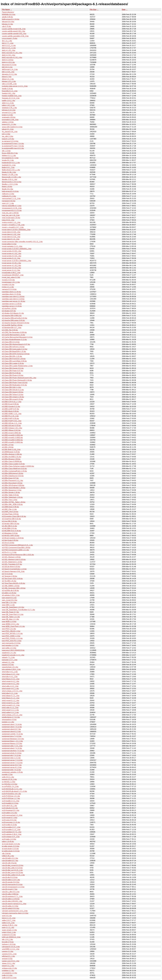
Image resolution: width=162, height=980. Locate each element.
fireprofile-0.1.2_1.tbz (10, 91)
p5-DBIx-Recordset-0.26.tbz (12, 483)
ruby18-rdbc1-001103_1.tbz (12, 901)
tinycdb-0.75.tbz (8, 942)
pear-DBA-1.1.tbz (8, 605)
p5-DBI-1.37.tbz (8, 445)
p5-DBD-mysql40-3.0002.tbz (12, 435)
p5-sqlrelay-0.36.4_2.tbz (11, 595)
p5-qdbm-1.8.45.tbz (9, 593)
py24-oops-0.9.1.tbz (9, 820)
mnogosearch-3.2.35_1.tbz (12, 208)
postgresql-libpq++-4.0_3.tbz (12, 741)
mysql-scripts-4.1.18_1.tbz (12, 254)
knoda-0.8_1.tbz (8, 160)
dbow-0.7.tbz (7, 77)
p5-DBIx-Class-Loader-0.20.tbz (13, 464)
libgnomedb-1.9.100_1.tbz (12, 177)
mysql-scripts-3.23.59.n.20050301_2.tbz (17, 249)
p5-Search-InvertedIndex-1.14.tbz (14, 569)
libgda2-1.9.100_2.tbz (10, 175)
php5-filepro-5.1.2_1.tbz (11, 698)
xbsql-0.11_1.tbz (8, 966)
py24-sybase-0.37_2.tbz (11, 837)
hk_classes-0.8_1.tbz (10, 132)
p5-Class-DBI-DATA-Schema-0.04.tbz (16, 354)
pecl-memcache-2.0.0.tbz (11, 643)
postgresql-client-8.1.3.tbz (11, 732)
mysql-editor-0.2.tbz (9, 244)
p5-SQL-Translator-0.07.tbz (12, 564)
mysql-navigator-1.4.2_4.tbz (12, 246)
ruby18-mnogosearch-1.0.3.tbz (13, 887)
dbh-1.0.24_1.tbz (8, 72)
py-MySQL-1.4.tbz (9, 782)
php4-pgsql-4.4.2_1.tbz (10, 689)
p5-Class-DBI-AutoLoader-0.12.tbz (15, 349)
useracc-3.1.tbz (8, 951)
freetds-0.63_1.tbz (9, 93)
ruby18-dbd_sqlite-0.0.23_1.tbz (13, 875)
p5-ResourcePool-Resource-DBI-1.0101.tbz (18, 555)
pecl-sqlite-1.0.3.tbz (9, 648)
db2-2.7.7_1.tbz (8, 43)
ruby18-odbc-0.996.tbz (10, 894)
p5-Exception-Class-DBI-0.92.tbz (14, 516)
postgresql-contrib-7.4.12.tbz (12, 734)
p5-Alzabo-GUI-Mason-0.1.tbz (13, 313)
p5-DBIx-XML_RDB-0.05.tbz (12, 504)
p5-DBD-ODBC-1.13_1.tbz (12, 414)
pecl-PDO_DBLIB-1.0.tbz (11, 631)
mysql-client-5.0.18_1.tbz (11, 237)
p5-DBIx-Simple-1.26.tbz (11, 492)
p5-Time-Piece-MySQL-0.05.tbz (14, 583)
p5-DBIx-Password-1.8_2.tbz (13, 481)
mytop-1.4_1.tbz (8, 287)
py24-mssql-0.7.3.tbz (10, 818)
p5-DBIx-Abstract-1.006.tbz (12, 454)
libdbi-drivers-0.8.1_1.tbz (11, 170)
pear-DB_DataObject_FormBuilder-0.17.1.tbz (18, 610)
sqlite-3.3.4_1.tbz (8, 923)
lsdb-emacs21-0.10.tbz (10, 191)
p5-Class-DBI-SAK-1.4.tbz (12, 387)
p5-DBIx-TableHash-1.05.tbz (12, 497)
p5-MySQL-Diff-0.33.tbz (11, 536)
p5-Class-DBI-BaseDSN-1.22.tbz (14, 351)
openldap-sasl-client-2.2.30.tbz (13, 297)
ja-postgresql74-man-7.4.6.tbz (13, 146)
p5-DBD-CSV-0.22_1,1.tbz (12, 402)
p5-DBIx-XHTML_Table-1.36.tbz (14, 502)
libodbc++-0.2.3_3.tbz (10, 184)
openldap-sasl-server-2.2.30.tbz (14, 301)
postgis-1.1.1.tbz (8, 722)
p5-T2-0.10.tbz (7, 574)
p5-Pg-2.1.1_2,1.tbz (9, 552)
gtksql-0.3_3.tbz (8, 129)
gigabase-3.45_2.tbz (9, 108)
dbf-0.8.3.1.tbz (7, 67)
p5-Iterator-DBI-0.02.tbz (11, 524)
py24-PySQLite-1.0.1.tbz (11, 796)
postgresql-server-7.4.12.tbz (12, 763)
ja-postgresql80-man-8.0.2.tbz (13, 148)
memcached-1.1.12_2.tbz (11, 198)
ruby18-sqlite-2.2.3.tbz (10, 906)
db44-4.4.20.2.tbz (8, 62)
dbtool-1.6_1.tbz (8, 79)
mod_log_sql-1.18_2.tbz (11, 215)
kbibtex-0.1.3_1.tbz (9, 155)
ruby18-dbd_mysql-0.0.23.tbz (13, 865)
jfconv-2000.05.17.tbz (10, 153)
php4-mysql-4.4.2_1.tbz (11, 684)
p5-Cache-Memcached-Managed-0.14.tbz (17, 337)
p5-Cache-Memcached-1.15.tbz (14, 335)
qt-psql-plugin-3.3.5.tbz (10, 849)
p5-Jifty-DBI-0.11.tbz (10, 526)
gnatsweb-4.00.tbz (9, 117)
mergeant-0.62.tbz (9, 201)
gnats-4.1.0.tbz (7, 115)
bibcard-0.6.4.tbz (8, 22)
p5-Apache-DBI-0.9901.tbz (12, 316)
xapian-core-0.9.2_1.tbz (11, 961)
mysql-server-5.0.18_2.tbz (12, 268)
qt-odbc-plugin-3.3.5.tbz (11, 846)
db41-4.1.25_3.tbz (9, 50)
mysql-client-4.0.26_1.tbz (11, 232)
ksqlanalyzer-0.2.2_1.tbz (11, 163)
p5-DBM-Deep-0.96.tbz (10, 507)
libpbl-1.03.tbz (7, 187)
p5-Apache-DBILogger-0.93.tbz (13, 320)
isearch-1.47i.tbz (8, 139)
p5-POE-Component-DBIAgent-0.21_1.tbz (17, 545)
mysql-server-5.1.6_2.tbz (11, 270)
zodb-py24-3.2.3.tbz (9, 978)
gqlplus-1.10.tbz (8, 122)
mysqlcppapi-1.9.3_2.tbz (11, 282)
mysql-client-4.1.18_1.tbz (11, 234)
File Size (93, 10)
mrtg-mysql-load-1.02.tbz (11, 218)
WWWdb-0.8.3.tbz (9, 14)
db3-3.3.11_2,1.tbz (9, 46)
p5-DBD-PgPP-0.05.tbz (10, 418)
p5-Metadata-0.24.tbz (10, 533)
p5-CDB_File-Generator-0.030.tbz (14, 332)
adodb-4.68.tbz (7, 17)
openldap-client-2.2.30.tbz (11, 292)
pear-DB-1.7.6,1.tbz (9, 602)
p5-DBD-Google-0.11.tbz (11, 407)
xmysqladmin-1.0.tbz (10, 973)
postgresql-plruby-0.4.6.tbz (12, 753)
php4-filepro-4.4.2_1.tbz (11, 679)
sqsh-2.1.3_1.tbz (8, 927)
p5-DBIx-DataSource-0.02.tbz (13, 476)
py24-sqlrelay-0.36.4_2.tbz (12, 834)
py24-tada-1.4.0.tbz (9, 839)
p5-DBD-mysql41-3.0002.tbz (12, 438)
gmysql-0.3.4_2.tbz (9, 113)
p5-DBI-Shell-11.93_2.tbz (11, 449)
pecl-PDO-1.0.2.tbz (9, 629)
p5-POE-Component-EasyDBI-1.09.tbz (16, 548)
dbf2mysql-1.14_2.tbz (10, 69)
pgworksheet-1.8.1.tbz (10, 667)
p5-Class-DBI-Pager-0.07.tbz (13, 371)
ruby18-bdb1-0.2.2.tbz (10, 858)
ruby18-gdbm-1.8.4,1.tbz (11, 880)
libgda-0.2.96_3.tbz (9, 172)
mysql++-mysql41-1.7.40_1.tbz (13, 225)
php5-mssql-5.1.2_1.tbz (11, 700)
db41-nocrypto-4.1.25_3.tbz (12, 53)
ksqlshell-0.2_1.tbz (9, 165)
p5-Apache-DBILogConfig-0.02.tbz (15, 318)
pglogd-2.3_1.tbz (8, 662)
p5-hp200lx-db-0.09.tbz (10, 591)
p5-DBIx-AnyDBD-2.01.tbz (12, 457)
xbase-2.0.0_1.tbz (9, 963)
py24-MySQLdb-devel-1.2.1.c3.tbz (15, 791)
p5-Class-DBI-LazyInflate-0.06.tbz (14, 361)
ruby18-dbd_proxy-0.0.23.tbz (13, 873)
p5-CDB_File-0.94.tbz (10, 330)
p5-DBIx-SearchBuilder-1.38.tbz (14, 488)
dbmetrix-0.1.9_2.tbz (10, 74)
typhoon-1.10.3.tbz (9, 944)
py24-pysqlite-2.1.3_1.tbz (11, 830)
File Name (6, 10)
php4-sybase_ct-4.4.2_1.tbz (12, 691)
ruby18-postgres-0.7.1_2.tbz (12, 896)
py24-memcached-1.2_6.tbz (12, 815)
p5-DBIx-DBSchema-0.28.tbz (13, 473)
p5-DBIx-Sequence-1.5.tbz (12, 490)
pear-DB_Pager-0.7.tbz (10, 612)
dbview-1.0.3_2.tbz (9, 81)
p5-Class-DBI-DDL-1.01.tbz (12, 356)
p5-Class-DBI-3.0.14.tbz (11, 342)
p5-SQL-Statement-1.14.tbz (12, 562)
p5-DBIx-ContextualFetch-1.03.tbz (14, 471)
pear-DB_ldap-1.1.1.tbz (10, 619)
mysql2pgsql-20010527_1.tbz (13, 275)
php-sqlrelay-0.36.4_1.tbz (11, 669)
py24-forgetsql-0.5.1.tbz (11, 810)
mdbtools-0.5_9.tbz (9, 196)
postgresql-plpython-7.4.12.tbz (13, 751)
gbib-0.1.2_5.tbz (8, 103)
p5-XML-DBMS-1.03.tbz (11, 586)
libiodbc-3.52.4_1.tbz (10, 179)
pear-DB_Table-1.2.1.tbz (11, 617)
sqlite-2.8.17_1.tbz (9, 920)
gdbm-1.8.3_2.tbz (8, 105)
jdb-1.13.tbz (6, 151)
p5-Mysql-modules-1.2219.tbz (13, 538)
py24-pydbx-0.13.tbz (9, 825)
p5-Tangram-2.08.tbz (10, 576)
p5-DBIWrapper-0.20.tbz (11, 452)
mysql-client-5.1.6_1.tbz (11, 239)
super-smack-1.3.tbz (9, 930)
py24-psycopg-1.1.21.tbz (11, 822)
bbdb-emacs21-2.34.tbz (11, 19)
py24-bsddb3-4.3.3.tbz (10, 803)
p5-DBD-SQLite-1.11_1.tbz (12, 423)
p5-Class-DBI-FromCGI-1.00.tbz (14, 359)
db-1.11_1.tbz (7, 41)
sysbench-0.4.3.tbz (9, 935)
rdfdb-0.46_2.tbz (8, 856)
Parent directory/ (8, 12)
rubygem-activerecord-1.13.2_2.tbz (15, 911)
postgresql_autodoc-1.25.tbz (12, 772)
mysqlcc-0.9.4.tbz (8, 280)
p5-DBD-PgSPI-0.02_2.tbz (12, 421)
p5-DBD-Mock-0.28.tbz (10, 411)
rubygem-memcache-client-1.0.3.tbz (15, 913)
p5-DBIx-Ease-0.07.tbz (10, 478)
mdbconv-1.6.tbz (8, 194)
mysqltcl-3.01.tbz (8, 285)
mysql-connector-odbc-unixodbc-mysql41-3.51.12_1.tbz (22, 242)
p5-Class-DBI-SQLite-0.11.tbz (13, 390)
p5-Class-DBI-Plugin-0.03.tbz (13, 375)
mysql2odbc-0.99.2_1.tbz (11, 273)
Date (124, 10)
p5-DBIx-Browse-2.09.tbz (11, 459)
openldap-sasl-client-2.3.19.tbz (13, 299)
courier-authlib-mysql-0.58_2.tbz (14, 29)
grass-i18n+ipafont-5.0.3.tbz (12, 127)
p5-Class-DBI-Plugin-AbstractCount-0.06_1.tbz (19, 378)
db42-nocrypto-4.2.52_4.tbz (12, 57)
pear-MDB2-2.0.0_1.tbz (11, 624)
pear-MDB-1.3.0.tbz (9, 622)
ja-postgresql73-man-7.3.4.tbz (13, 144)
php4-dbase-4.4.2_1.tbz (11, 674)
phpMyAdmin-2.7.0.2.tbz (11, 717)
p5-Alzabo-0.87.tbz (9, 311)
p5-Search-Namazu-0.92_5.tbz (13, 571)
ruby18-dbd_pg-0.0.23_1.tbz (12, 870)
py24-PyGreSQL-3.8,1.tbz (11, 794)
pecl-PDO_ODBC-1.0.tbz (11, 636)
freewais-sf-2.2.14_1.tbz (11, 98)
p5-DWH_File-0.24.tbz (10, 512)
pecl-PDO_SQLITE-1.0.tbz (12, 641)
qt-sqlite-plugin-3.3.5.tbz (11, 851)
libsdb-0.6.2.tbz (8, 189)
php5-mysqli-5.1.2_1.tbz (11, 705)
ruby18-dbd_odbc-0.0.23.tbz (12, 868)
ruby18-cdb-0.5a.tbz (9, 863)
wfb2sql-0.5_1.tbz (8, 956)
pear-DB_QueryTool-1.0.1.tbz (13, 614)
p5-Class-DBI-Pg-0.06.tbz (11, 373)
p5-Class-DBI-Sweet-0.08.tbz (13, 392)
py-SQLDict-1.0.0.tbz (10, 784)
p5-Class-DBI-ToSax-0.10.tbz (13, 395)
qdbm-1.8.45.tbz (8, 842)
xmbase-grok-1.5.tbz (10, 968)
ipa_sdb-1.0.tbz (8, 136)
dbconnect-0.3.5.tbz (9, 65)
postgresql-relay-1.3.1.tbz (11, 758)
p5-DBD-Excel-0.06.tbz (10, 404)
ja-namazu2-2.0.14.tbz (10, 141)
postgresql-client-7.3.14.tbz (12, 724)
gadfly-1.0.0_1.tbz (9, 101)
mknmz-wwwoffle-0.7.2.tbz (12, 206)
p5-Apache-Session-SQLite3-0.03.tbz (16, 323)
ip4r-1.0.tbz (6, 134)
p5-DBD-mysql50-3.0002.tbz (12, 440)
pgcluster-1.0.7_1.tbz (10, 660)
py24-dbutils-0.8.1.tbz (10, 808)
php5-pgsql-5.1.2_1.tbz (10, 710)
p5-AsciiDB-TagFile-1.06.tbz (12, 325)
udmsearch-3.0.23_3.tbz (11, 947)
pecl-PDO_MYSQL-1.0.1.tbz (12, 633)
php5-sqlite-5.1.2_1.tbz (10, 712)
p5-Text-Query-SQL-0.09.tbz (12, 579)
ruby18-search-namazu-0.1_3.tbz (14, 904)
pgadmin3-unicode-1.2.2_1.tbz (13, 655)
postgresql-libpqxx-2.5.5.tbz (12, 743)
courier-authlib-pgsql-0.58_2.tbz (14, 31)
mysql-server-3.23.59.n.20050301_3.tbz (17, 261)
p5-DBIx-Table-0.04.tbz (10, 495)
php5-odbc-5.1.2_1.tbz (10, 708)
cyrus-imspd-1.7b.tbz (10, 38)
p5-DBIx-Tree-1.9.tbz (10, 500)
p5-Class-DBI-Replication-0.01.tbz (14, 385)
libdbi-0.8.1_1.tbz (8, 167)
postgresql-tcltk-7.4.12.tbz (11, 770)
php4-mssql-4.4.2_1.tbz (11, 681)
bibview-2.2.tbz (7, 24)
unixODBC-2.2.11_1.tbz (11, 949)
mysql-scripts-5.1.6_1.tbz (11, 258)
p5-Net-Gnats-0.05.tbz (10, 540)
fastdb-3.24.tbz (7, 89)
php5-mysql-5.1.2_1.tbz (11, 703)
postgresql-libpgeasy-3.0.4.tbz (13, 739)
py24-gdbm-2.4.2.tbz (10, 813)
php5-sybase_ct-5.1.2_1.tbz (12, 715)
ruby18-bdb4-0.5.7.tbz (10, 861)
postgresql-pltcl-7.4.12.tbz (11, 755)
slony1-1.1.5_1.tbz (9, 918)
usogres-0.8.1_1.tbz (9, 954)
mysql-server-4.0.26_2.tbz (12, 263)
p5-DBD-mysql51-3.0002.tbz (12, 442)
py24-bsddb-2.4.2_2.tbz (11, 801)
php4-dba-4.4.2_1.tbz (10, 672)
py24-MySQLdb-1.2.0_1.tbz (12, 789)
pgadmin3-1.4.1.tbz (9, 653)
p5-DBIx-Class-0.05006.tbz (12, 461)
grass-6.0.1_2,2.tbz (9, 124)
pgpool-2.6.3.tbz (8, 665)
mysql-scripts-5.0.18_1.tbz (12, 256)
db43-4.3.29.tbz (8, 60)
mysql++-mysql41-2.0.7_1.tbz (13, 227)
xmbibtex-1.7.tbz (8, 971)
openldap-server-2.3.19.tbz (12, 306)
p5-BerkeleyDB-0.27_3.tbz (12, 328)
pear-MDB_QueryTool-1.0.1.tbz (13, 626)
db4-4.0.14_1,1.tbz (9, 48)
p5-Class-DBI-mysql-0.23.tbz (13, 399)
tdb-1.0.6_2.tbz (7, 939)
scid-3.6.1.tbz (7, 916)
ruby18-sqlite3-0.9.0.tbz (11, 908)
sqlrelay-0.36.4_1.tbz (10, 925)
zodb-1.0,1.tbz (7, 975)
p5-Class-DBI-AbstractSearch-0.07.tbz (16, 344)
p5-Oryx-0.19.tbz (8, 543)
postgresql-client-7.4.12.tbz (12, 727)
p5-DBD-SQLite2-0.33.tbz (11, 426)
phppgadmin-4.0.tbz (9, 720)
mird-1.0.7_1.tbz (8, 203)
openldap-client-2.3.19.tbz (11, 294)
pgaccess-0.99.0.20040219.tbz (13, 650)
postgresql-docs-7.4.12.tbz (12, 736)
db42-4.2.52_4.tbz (9, 55)
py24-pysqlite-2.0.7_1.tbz (11, 827)
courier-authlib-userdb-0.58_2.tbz (14, 34)
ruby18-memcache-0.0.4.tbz (12, 884)
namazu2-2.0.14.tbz (9, 289)
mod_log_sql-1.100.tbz (10, 213)
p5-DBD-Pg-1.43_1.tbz (10, 416)
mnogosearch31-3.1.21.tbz (12, 210)
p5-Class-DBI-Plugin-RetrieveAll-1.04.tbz (17, 380)
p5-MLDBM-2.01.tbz (9, 528)
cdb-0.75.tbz (7, 26)
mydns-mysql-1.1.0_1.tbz (11, 222)
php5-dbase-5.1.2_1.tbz (11, 696)
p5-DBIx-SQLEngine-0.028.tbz (13, 485)
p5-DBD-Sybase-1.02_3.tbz (12, 428)
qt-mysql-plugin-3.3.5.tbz (11, 844)
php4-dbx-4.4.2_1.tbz (10, 677)
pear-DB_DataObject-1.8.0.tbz (13, 607)
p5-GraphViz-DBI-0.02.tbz (11, 519)
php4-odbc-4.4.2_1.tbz (10, 686)
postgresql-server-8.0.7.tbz (12, 765)
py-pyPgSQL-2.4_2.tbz (10, 786)
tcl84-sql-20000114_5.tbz (11, 937)
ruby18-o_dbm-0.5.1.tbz (11, 892)
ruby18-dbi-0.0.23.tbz (10, 877)
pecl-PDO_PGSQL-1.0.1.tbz (12, 638)
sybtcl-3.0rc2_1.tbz (9, 932)
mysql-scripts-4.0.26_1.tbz (12, 251)
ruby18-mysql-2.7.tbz (10, 889)
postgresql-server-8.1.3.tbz (12, 767)
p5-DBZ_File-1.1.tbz (9, 509)
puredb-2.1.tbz (7, 775)
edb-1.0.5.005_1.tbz (9, 84)
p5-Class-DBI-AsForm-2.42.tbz (13, 347)
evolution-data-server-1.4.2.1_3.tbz (15, 86)
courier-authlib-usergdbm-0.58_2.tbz (15, 36)
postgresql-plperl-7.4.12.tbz (12, 748)
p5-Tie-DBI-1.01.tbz (9, 581)
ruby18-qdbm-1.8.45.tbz (11, 899)
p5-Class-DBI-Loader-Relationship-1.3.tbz (17, 366)
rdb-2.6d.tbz (6, 853)
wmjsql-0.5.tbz (7, 959)
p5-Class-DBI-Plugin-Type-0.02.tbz (15, 383)
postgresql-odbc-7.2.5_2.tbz (12, 746)
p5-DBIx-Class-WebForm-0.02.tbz (14, 469)
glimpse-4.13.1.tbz (9, 110)
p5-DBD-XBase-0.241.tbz (11, 430)
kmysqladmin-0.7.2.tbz (10, 158)
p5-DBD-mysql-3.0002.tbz (11, 433)
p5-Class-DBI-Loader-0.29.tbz (13, 363)
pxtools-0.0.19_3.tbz (9, 779)
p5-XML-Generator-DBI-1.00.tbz (14, 588)
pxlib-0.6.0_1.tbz (8, 777)
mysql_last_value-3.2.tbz (11, 277)
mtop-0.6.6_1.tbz (8, 220)
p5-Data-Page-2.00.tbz (10, 514)
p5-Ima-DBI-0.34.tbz (9, 521)
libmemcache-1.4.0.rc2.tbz (12, 182)
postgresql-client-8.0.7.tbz (11, 729)
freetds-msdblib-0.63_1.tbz (12, 96)
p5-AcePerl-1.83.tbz (9, 308)
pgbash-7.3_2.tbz (8, 657)
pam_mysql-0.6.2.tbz (10, 600)
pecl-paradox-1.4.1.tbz (10, 645)
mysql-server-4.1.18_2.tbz (12, 265)
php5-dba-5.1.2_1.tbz (10, 693)
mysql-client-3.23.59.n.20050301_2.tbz (16, 230)
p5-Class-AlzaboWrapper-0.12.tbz (14, 340)
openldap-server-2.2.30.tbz (12, 304)
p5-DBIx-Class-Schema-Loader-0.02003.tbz (18, 466)
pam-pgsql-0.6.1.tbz (9, 598)
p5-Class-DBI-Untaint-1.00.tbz (13, 397)
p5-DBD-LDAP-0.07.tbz (11, 409)
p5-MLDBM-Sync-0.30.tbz (11, 531)
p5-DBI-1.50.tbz (8, 447)
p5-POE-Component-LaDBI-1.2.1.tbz (15, 550)
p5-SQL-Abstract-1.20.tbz (11, 557)
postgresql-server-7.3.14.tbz (12, 760)
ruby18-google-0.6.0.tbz (11, 882)
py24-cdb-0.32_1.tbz (10, 806)
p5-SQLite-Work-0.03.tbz (11, 567)
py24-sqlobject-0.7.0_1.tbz (12, 832)
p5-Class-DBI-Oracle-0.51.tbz (13, 368)
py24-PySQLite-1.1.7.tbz (11, 798)
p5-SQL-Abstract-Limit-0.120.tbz (14, 559)
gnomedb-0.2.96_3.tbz (10, 120)
